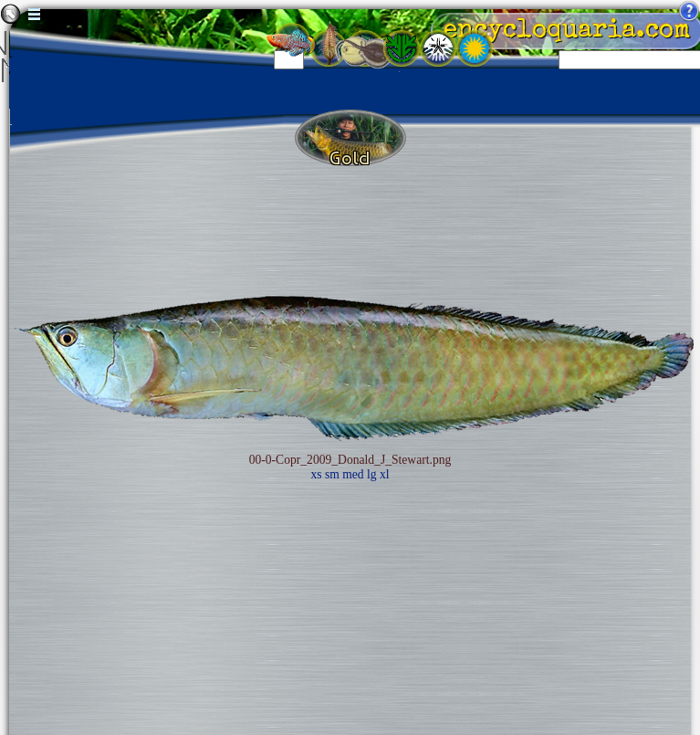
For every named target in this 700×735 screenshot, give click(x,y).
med (353, 474)
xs (316, 474)
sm (332, 474)
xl (385, 474)
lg (372, 474)
